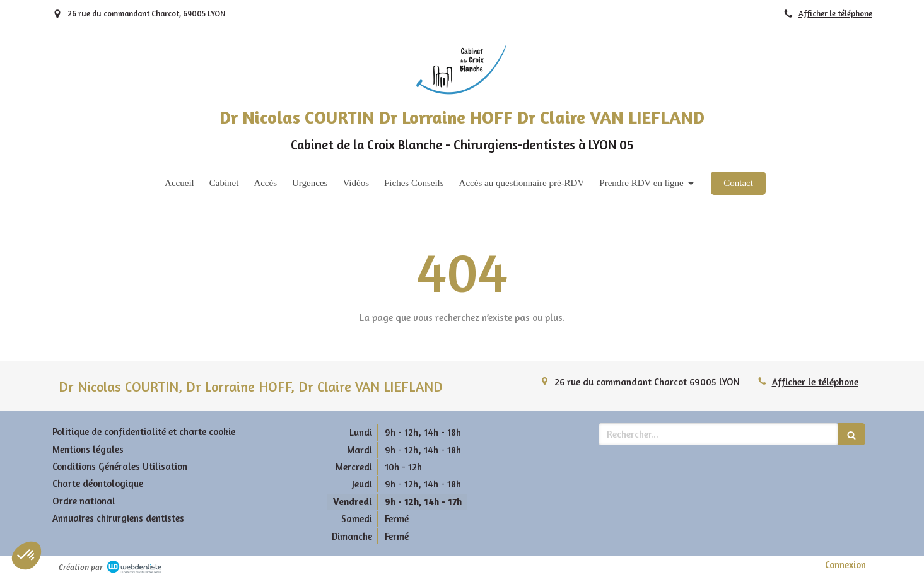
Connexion (845, 565)
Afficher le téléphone (835, 14)
